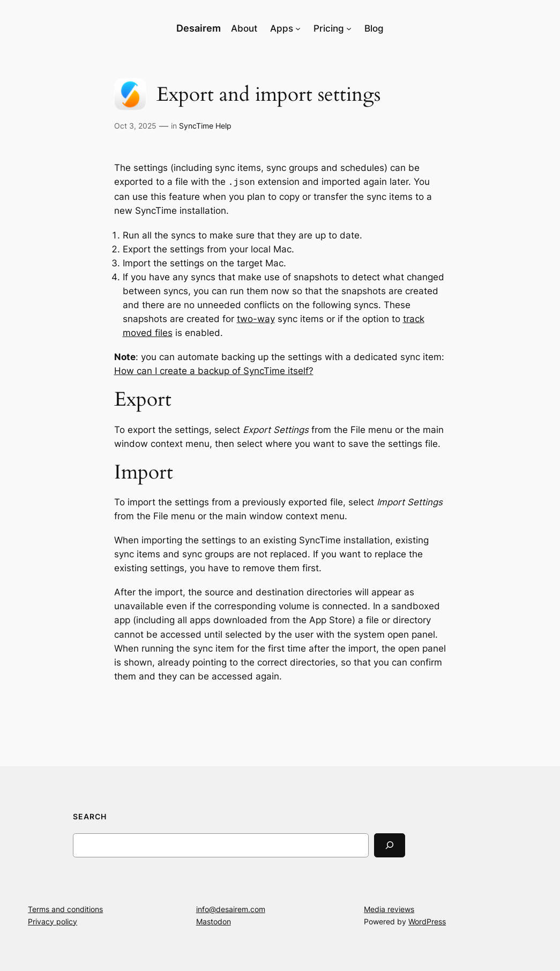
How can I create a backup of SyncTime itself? (214, 370)
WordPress (427, 920)
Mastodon (214, 920)
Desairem (199, 28)
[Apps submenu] (298, 28)
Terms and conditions (65, 908)
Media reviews (389, 908)
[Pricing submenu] (349, 28)
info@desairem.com (231, 908)
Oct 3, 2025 (135, 126)
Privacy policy (53, 920)
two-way (256, 318)
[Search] (390, 844)
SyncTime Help (205, 126)
